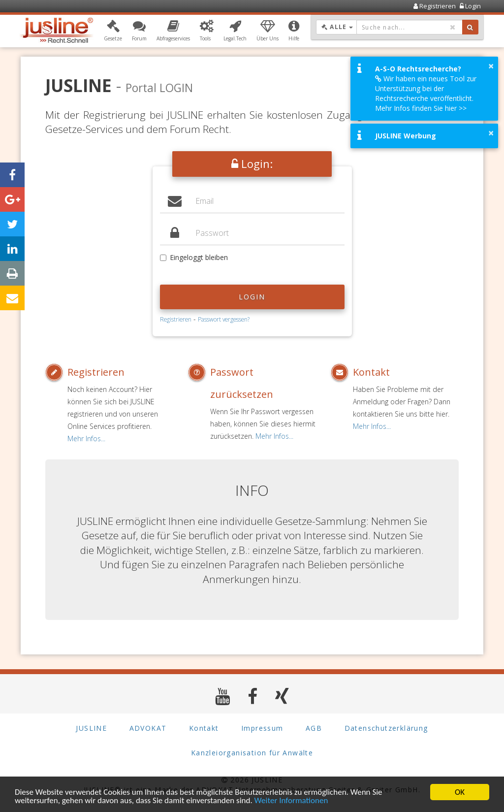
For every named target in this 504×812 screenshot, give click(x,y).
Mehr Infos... (86, 438)
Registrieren (176, 319)
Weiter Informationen (291, 801)
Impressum (262, 728)
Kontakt (371, 372)
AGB (314, 728)
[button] (113, 31)
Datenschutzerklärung (386, 728)
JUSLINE (91, 728)
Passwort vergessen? (224, 319)
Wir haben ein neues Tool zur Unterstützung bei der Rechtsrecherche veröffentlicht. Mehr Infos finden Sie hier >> (426, 93)
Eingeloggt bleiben (194, 257)
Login (252, 297)
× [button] (491, 66)
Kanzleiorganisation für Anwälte (252, 753)
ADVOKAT (148, 728)
